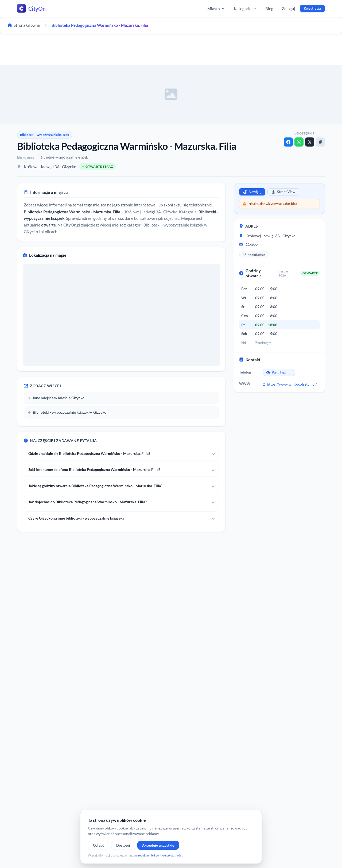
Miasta (216, 9)
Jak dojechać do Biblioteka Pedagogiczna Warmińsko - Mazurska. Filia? (88, 502)
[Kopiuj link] (320, 142)
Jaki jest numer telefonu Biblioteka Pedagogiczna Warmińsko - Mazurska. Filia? (94, 469)
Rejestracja (312, 8)
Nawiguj (252, 192)
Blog (269, 9)
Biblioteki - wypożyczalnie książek (45, 135)
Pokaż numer (279, 372)
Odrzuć (98, 845)
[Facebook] (288, 142)
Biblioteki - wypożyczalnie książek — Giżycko (67, 412)
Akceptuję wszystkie (158, 845)
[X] (310, 142)
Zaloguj (288, 9)
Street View (283, 192)
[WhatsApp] (299, 142)
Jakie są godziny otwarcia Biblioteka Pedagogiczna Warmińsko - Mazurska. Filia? (95, 486)
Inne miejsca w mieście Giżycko (56, 398)
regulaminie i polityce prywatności (160, 855)
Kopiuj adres (254, 255)
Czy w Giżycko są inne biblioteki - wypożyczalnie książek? (76, 518)
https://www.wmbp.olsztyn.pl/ (290, 384)
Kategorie (245, 9)
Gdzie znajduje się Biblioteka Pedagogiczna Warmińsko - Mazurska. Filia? (89, 453)
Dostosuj (123, 845)
